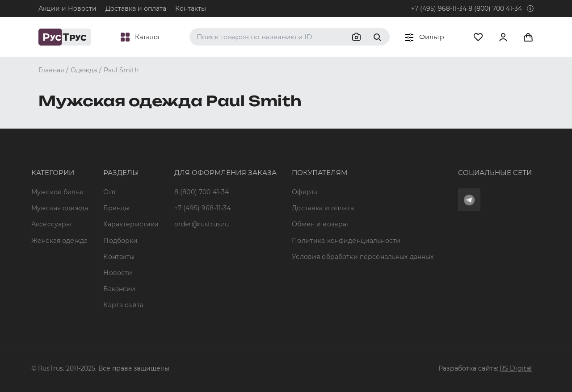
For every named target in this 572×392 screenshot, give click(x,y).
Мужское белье (57, 192)
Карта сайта (123, 305)
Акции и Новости (67, 8)
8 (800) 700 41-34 (495, 8)
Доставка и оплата (136, 8)
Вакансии (119, 289)
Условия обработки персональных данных (363, 257)
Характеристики (131, 224)
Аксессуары (51, 224)
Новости (118, 273)
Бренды (116, 208)
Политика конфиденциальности (346, 241)
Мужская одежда (60, 208)
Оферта (305, 192)
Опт (109, 192)
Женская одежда (59, 241)
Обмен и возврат (321, 224)
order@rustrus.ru (202, 224)
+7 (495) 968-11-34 (439, 8)
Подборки (120, 241)
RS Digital (516, 368)
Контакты (191, 8)
